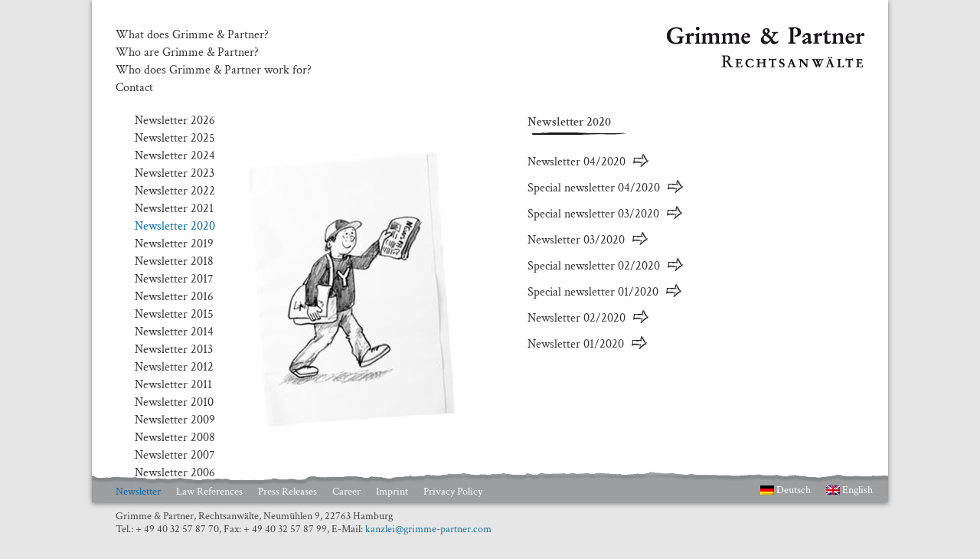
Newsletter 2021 (174, 209)
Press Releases (287, 492)
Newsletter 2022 (175, 191)
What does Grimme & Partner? (192, 35)
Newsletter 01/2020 (576, 344)
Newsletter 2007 (175, 455)
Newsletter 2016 (174, 297)
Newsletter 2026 (175, 121)
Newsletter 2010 (174, 402)
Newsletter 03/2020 (576, 240)
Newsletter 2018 (174, 262)
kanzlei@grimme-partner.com (428, 529)
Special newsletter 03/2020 (593, 214)
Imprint (392, 492)
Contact (134, 88)
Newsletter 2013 (174, 350)
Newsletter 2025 (175, 138)
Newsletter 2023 (175, 173)
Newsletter (138, 492)
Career (346, 492)
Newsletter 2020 (175, 226)
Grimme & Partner (713, 34)
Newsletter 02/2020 (577, 318)
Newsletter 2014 (174, 332)
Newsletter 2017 (174, 279)
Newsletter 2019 (174, 244)
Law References (209, 492)
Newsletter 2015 (174, 314)
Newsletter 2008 (175, 438)
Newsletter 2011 (173, 385)
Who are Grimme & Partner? (187, 53)
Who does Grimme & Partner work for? (214, 70)
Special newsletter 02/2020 (594, 266)
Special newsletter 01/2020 (593, 292)
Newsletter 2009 (175, 420)
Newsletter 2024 (175, 156)
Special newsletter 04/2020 (594, 188)
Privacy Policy (453, 492)
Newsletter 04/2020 (577, 162)
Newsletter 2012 (174, 367)
